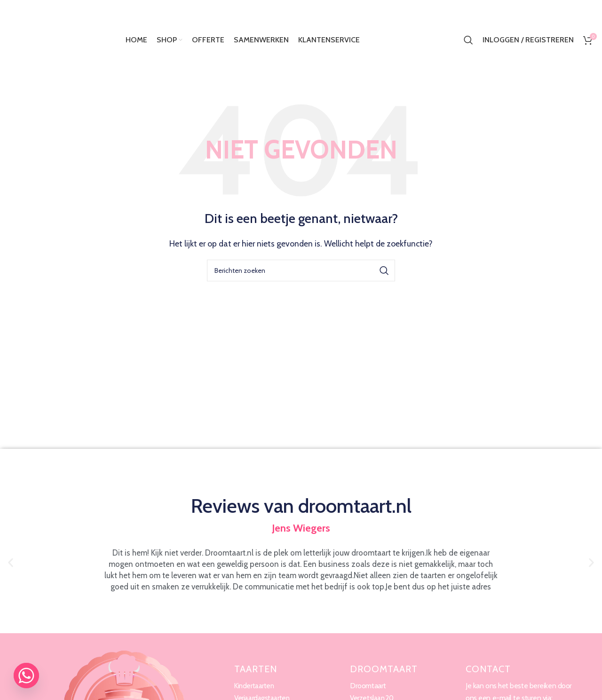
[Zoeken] (468, 40)
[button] (11, 563)
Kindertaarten (255, 686)
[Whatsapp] (26, 676)
